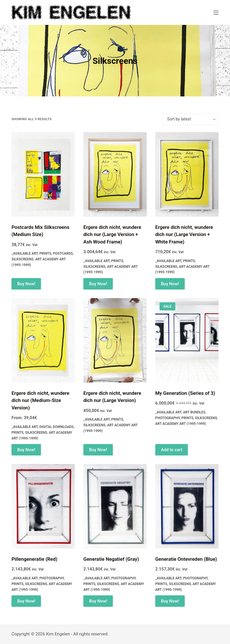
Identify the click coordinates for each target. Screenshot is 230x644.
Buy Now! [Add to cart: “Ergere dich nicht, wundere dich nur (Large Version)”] (98, 450)
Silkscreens (22, 259)
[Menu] (216, 13)
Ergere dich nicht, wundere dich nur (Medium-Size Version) (40, 400)
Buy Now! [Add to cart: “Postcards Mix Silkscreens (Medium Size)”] (26, 284)
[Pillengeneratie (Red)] (43, 506)
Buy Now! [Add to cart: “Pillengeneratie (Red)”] (26, 601)
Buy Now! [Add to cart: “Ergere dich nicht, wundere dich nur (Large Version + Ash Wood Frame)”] (98, 284)
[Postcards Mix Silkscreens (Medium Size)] (43, 174)
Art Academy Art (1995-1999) (181, 424)
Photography (168, 418)
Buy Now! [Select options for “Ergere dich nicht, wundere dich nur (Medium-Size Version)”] (26, 450)
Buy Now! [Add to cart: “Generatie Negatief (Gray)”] (98, 601)
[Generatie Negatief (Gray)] (115, 506)
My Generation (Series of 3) (185, 393)
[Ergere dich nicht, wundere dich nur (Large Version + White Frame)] (187, 174)
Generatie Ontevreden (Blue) (186, 559)
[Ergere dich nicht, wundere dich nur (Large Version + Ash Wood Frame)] (115, 174)
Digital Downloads (56, 427)
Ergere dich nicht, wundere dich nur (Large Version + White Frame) (184, 234)
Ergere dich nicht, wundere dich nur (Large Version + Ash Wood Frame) (112, 234)
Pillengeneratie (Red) (34, 559)
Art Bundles (194, 412)
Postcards (63, 253)
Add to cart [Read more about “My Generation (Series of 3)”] (172, 450)
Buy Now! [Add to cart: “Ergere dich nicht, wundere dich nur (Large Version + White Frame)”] (170, 284)
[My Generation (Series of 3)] (187, 340)
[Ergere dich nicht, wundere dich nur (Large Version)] (115, 340)
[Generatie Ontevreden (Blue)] (187, 506)
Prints (45, 253)
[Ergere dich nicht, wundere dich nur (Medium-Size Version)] (43, 340)
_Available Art (24, 253)
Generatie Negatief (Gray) (111, 559)
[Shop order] (191, 119)
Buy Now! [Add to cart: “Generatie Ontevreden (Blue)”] (170, 601)
